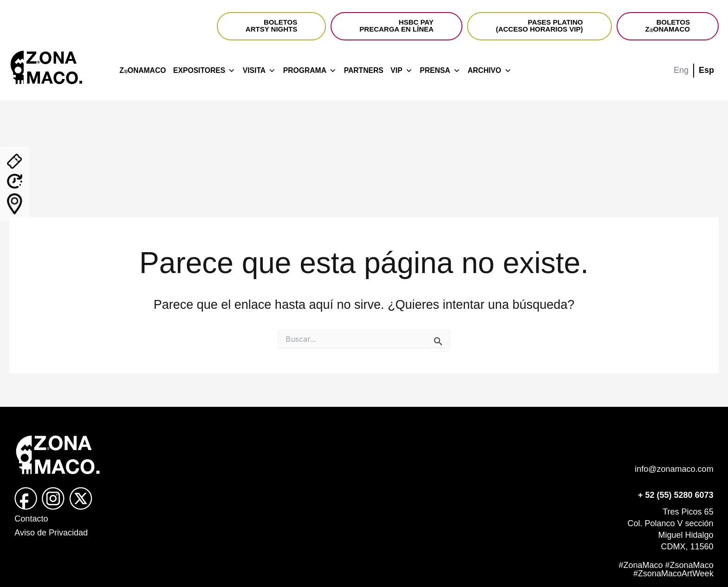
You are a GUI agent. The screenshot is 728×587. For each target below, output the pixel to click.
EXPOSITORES (204, 71)
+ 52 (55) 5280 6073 (676, 495)
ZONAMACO (143, 70)
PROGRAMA (310, 71)
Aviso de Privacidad (51, 533)
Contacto (31, 519)
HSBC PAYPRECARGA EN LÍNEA (396, 26)
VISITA (259, 71)
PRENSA (440, 71)
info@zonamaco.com (674, 469)
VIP (401, 71)
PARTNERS (364, 70)
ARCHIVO (489, 71)
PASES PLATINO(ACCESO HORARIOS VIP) (539, 26)
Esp (706, 70)
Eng (681, 70)
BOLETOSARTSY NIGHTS (271, 26)
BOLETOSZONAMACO (668, 26)
